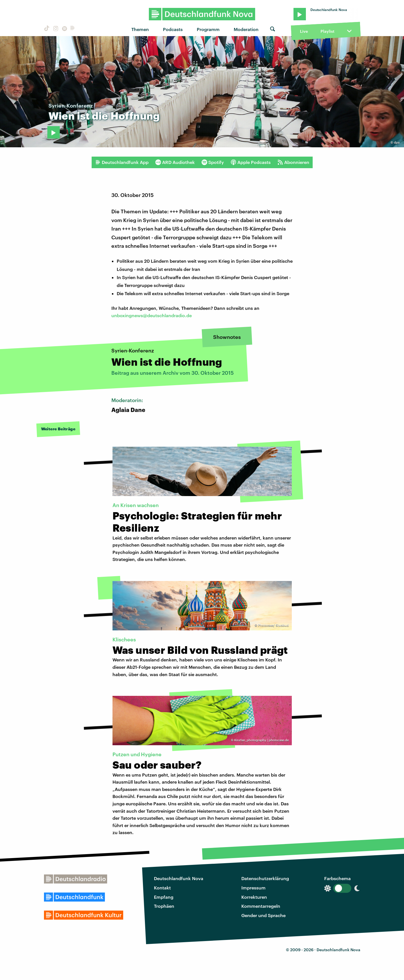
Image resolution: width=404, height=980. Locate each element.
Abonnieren (293, 162)
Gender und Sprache (263, 915)
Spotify (213, 162)
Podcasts (173, 29)
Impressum (253, 888)
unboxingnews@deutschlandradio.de (152, 315)
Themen (140, 29)
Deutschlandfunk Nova (179, 878)
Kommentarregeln (261, 906)
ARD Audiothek (175, 162)
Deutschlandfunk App (122, 162)
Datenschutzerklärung (265, 878)
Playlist (327, 31)
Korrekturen (254, 897)
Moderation (246, 29)
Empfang (164, 897)
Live (304, 31)
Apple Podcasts (251, 162)
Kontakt (162, 888)
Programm (208, 29)
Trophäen (164, 906)
